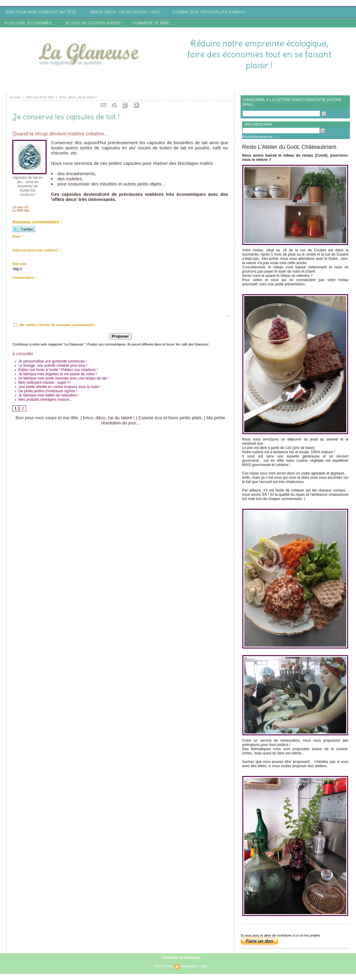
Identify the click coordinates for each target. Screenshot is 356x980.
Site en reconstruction (70, 86)
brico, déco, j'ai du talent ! (78, 97)
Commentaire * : (25, 277)
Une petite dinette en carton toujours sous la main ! (56, 387)
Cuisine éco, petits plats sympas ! (210, 12)
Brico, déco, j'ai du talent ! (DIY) (125, 12)
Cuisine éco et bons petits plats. (170, 418)
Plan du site (163, 966)
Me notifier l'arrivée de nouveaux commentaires (57, 325)
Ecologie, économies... (30, 23)
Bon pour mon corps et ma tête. (42, 12)
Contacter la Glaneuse (181, 958)
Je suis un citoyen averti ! (94, 23)
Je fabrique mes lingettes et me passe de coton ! (55, 374)
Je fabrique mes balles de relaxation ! (46, 395)
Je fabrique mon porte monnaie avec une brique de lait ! (60, 378)
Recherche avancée (258, 137)
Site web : (20, 264)
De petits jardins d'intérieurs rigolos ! (45, 391)
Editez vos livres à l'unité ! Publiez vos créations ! (55, 370)
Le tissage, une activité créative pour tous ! (50, 366)
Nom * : (18, 236)
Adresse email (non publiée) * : (37, 250)
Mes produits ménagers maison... (42, 400)
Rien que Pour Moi (40, 97)
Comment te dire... (152, 23)
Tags (204, 966)
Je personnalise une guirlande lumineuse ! (50, 361)
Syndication (189, 966)
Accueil (15, 97)
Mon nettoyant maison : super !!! (41, 383)
